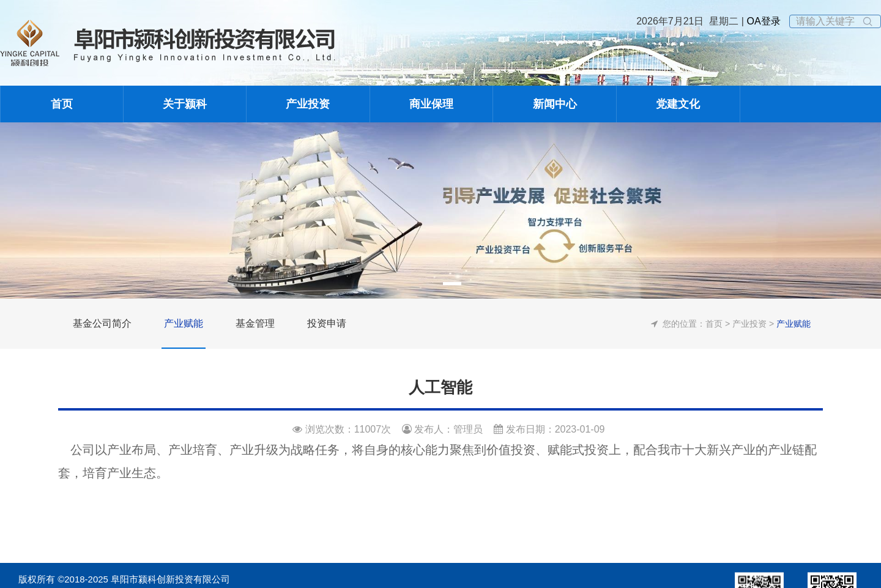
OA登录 (762, 21)
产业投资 (308, 104)
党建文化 (678, 104)
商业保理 (431, 104)
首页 (62, 104)
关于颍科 (185, 104)
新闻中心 (555, 104)
